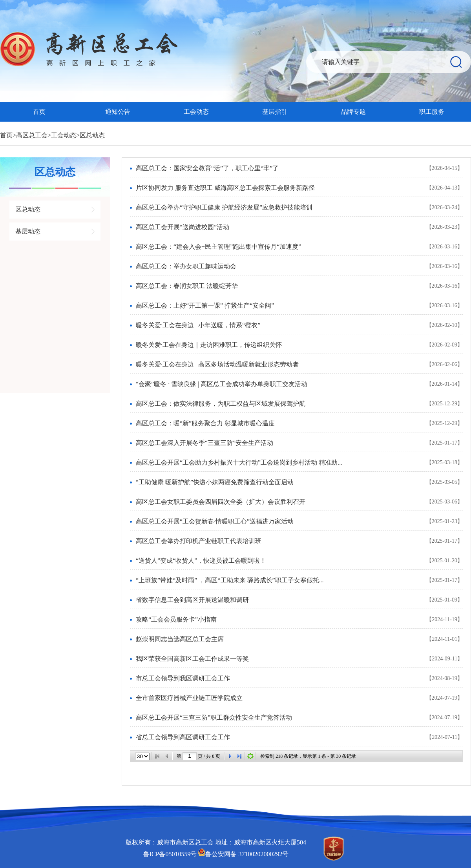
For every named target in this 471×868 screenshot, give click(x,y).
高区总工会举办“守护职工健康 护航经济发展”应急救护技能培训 (224, 207)
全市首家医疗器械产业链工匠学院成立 (189, 698)
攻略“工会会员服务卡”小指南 (176, 619)
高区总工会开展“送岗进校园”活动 (183, 227)
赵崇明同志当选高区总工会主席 (180, 639)
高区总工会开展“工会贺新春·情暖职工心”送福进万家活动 (215, 521)
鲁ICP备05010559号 (170, 854)
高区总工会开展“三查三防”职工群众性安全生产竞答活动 (214, 718)
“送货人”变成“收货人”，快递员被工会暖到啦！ (201, 561)
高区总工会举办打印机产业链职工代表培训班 (199, 541)
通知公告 (118, 112)
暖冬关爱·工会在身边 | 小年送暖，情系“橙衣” (198, 325)
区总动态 (92, 135)
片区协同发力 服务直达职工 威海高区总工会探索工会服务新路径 (225, 188)
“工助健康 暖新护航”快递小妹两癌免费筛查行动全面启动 (215, 482)
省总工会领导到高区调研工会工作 (183, 737)
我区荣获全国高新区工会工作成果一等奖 (192, 659)
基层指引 (275, 112)
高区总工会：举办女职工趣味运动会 (186, 266)
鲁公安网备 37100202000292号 (243, 854)
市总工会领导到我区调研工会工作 (183, 678)
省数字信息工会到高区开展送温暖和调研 (192, 600)
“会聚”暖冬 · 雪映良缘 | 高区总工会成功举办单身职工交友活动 (222, 384)
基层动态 (28, 231)
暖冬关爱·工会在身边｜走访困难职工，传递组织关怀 (209, 345)
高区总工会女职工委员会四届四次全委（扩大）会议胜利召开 (221, 502)
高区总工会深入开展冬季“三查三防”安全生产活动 (204, 443)
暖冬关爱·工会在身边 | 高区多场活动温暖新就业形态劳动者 (217, 364)
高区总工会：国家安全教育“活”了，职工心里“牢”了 (207, 168)
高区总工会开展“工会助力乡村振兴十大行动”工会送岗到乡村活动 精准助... (239, 462)
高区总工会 (32, 135)
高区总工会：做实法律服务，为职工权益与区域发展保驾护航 (221, 404)
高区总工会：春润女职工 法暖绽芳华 (187, 286)
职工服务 (432, 112)
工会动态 (196, 112)
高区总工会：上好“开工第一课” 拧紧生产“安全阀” (205, 305)
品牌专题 (353, 112)
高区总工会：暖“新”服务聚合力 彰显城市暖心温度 (205, 423)
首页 (39, 112)
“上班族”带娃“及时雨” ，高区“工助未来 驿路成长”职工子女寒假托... (230, 580)
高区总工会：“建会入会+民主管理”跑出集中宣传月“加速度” (218, 247)
